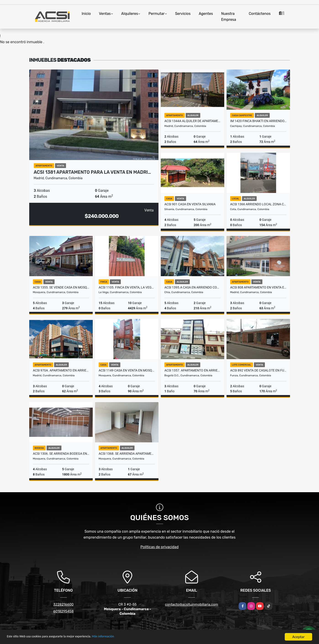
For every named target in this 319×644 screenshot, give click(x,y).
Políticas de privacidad (159, 547)
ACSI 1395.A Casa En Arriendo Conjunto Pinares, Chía (192, 287)
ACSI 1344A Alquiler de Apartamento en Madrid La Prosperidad (192, 121)
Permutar (156, 14)
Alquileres (130, 14)
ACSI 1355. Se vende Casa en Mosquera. (61, 287)
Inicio (86, 14)
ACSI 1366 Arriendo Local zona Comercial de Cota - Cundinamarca (258, 204)
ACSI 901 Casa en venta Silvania (190, 204)
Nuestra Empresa (229, 17)
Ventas (105, 14)
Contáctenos (260, 14)
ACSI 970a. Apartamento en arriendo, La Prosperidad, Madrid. (61, 370)
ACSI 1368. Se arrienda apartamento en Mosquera (127, 454)
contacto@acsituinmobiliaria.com (192, 604)
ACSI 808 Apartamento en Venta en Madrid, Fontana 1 (258, 287)
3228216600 (63, 604)
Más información (122, 637)
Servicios (183, 14)
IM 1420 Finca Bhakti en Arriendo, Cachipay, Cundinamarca (258, 121)
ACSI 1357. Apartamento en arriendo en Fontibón (192, 370)
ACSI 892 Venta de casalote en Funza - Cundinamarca (258, 370)
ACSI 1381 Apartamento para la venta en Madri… (92, 172)
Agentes (206, 14)
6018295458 (63, 611)
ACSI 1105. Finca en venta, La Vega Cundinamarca (127, 287)
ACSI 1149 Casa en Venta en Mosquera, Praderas (127, 370)
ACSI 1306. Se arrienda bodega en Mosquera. (61, 454)
